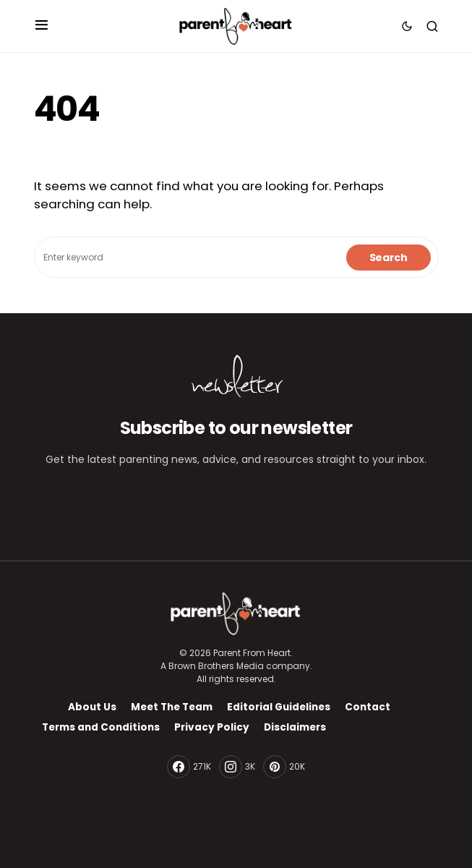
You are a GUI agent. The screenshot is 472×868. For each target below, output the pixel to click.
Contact (368, 707)
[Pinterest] (284, 767)
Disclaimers (295, 727)
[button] (42, 26)
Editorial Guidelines (279, 707)
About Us (92, 707)
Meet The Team (172, 707)
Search (389, 258)
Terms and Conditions (101, 727)
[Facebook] (189, 767)
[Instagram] (237, 767)
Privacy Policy (212, 727)
